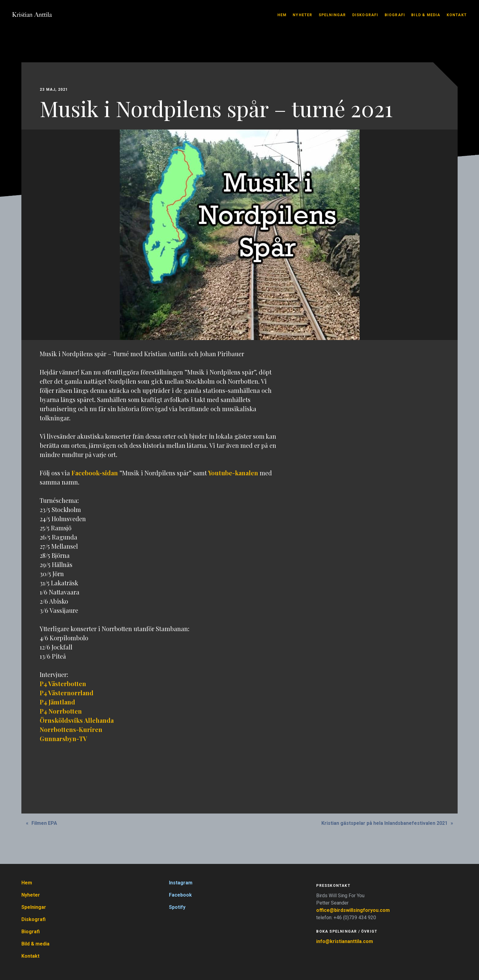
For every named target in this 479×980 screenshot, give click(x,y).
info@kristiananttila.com (345, 941)
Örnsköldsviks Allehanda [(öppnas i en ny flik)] (77, 720)
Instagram (181, 883)
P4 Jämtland (57, 702)
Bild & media (426, 15)
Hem (282, 15)
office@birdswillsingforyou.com (354, 910)
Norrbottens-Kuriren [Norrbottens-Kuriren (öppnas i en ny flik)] (71, 729)
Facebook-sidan (95, 473)
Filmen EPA (44, 823)
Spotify (177, 907)
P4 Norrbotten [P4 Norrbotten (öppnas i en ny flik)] (61, 711)
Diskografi (365, 15)
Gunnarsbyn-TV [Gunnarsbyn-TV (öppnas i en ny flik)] (63, 739)
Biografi (395, 15)
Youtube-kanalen (233, 473)
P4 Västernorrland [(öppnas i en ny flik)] (67, 693)
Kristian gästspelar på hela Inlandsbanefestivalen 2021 (384, 823)
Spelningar (332, 15)
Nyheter (302, 15)
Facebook (180, 895)
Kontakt (457, 15)
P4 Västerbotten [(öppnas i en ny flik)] (63, 684)
